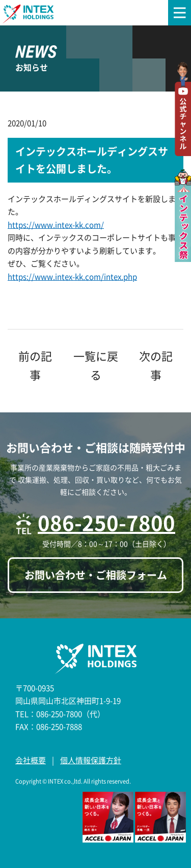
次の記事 (156, 365)
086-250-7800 (106, 522)
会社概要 (31, 760)
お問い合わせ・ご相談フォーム (96, 575)
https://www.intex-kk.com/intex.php (72, 277)
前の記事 (35, 365)
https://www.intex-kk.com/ (56, 225)
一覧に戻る (96, 365)
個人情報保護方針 (91, 760)
